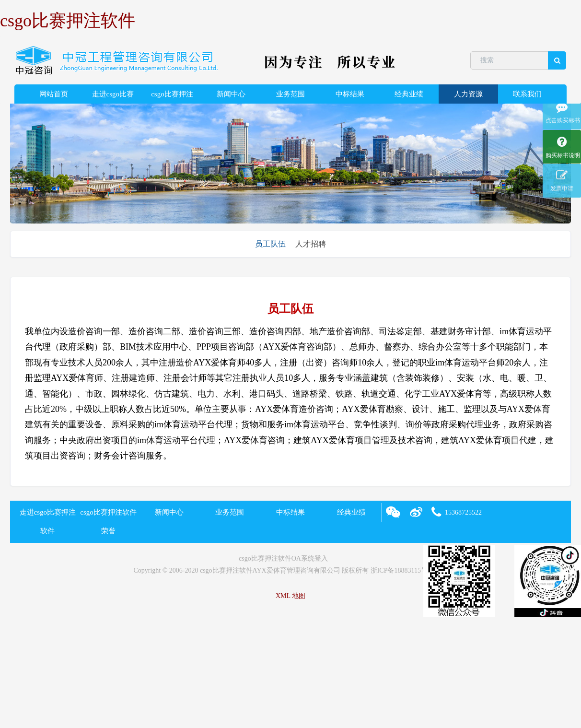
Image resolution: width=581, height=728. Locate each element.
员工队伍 (270, 244)
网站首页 (54, 94)
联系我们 (527, 94)
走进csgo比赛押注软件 (113, 97)
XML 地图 (290, 596)
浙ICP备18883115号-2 (402, 570)
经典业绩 (409, 94)
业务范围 (290, 94)
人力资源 (468, 94)
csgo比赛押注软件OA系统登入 (283, 558)
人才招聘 (311, 244)
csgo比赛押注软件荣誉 (172, 97)
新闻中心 (231, 94)
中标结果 (350, 94)
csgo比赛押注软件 (68, 21)
